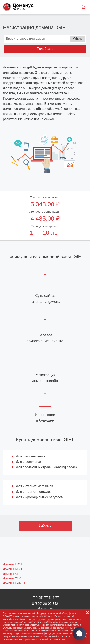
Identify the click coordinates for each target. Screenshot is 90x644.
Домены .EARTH (14, 583)
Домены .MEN (12, 564)
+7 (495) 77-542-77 (45, 598)
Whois (77, 39)
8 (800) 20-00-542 (45, 606)
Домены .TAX (12, 578)
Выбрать (45, 526)
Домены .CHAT (13, 574)
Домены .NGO (12, 569)
